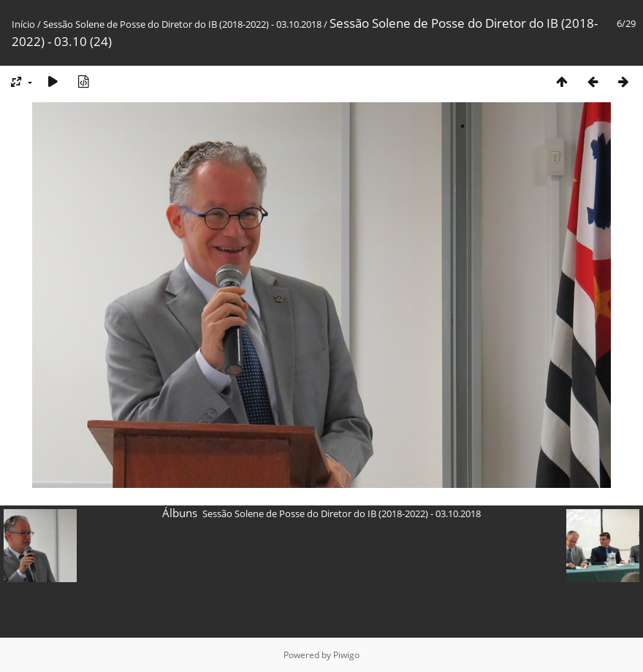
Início (23, 24)
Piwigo (346, 655)
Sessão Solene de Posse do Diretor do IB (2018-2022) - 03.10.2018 (182, 24)
